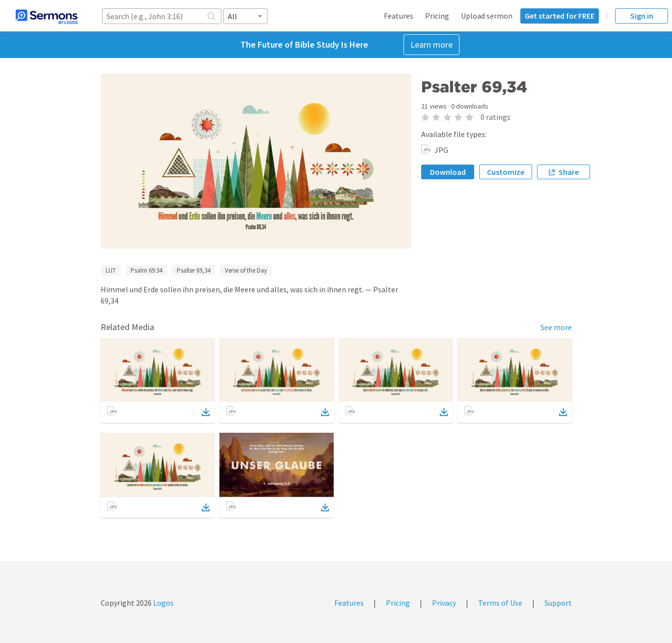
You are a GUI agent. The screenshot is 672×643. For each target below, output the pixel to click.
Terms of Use (500, 603)
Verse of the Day (246, 270)
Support (558, 603)
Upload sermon (487, 16)
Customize (506, 172)
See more (556, 327)
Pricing (437, 16)
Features (399, 16)
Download (448, 172)
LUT (111, 270)
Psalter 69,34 (193, 270)
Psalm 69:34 (146, 270)
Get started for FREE (560, 16)
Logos (163, 603)
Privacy (444, 603)
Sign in (642, 16)
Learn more (431, 44)
